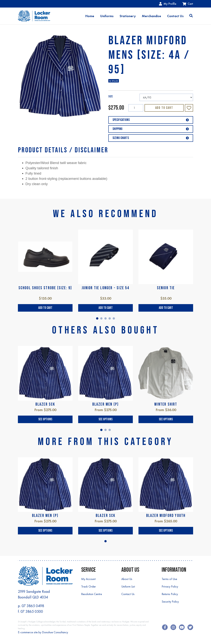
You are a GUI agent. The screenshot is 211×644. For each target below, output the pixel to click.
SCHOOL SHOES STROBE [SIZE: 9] (45, 288)
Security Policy (170, 602)
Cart (188, 4)
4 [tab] (110, 318)
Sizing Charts (151, 138)
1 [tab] (97, 318)
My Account (88, 579)
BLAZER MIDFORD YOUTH (166, 516)
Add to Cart (164, 108)
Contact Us (175, 16)
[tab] (63, 150)
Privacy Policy (170, 586)
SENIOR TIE (166, 288)
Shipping (151, 129)
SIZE (111, 97)
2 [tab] (101, 318)
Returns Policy (170, 594)
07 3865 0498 (33, 606)
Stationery (128, 16)
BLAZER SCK (45, 404)
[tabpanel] (45, 271)
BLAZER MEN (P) (106, 404)
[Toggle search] (191, 16)
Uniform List (128, 586)
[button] (189, 108)
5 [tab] (114, 318)
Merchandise (151, 16)
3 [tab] (105, 318)
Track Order (89, 586)
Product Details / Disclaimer (63, 150)
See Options (45, 419)
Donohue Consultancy (55, 632)
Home (90, 16)
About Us (127, 579)
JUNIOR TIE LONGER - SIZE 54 (105, 288)
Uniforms (107, 16)
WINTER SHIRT (166, 404)
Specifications (151, 120)
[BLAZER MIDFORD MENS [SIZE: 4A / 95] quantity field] (136, 108)
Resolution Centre (92, 594)
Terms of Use (169, 579)
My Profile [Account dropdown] (168, 4)
